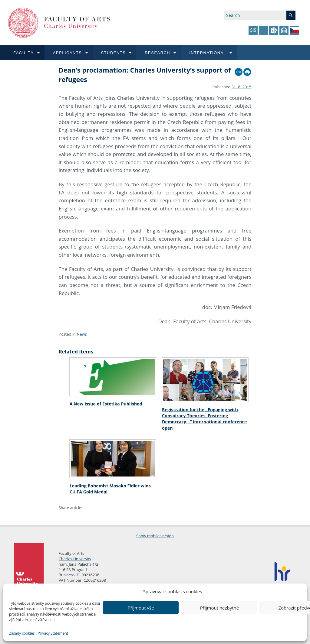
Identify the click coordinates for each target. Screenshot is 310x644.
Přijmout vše (141, 608)
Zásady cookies (22, 633)
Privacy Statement (53, 633)
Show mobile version (155, 536)
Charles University (75, 559)
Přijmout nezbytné (219, 608)
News (82, 334)
